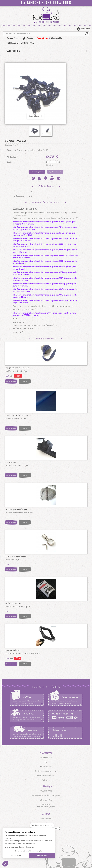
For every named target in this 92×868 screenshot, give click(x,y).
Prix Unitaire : (11, 157)
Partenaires (46, 780)
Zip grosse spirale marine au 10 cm (17, 368)
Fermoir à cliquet (13, 650)
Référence (9, 145)
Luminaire (46, 804)
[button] (5, 864)
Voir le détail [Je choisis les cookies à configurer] (15, 855)
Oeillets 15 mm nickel (15, 603)
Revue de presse (46, 767)
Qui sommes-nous (46, 757)
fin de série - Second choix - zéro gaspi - (46, 795)
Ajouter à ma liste (55, 172)
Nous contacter (46, 818)
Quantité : (10, 162)
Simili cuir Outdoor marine (17, 415)
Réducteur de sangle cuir (46, 807)
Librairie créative (46, 800)
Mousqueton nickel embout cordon (16, 556)
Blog (46, 762)
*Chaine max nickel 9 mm (16, 509)
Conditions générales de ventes (46, 771)
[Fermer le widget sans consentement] (42, 825)
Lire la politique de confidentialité (19, 847)
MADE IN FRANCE (46, 791)
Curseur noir (11, 462)
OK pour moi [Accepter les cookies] (42, 855)
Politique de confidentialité (46, 776)
